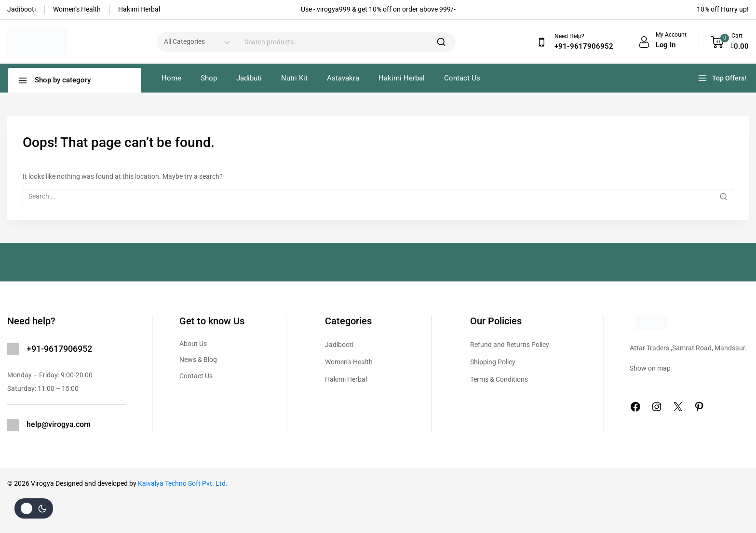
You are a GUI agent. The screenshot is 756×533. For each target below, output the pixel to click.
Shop (209, 78)
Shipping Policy (493, 362)
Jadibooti (339, 345)
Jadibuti (249, 78)
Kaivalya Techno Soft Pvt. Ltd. (183, 483)
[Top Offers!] (723, 78)
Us (209, 376)
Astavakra (343, 78)
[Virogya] (37, 42)
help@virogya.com (59, 424)
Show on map (650, 368)
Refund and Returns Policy (510, 345)
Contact (192, 376)
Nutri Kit (294, 78)
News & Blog (198, 360)
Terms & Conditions (499, 379)
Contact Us (462, 78)
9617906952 (68, 349)
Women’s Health (349, 362)
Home (171, 78)
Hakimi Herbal (402, 78)
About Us (193, 344)
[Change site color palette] (34, 508)
